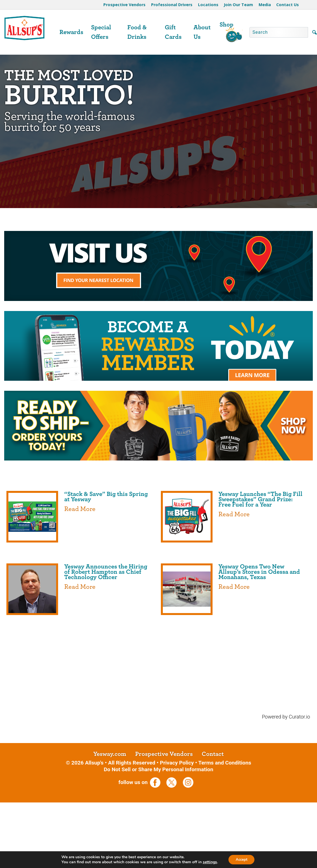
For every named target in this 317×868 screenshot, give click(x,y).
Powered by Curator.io (286, 787)
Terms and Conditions (225, 832)
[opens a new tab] (158, 259)
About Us (202, 32)
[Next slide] (306, 259)
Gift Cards (173, 32)
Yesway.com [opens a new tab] (110, 824)
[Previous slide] (11, 259)
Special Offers (101, 32)
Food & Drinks (137, 32)
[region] (158, 259)
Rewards (71, 32)
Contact (213, 824)
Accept (242, 859)
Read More (80, 579)
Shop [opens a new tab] (227, 25)
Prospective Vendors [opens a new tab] (164, 824)
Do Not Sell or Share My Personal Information (159, 839)
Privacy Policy (177, 832)
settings (208, 862)
